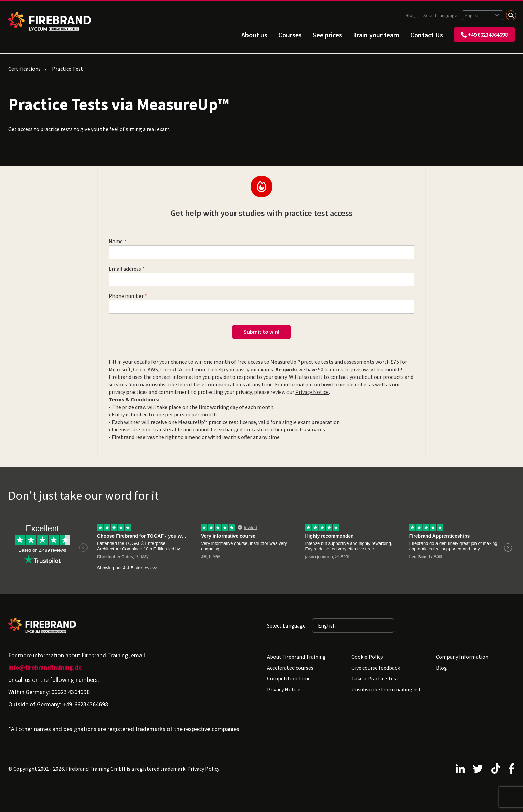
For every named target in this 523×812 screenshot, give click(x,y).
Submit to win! (261, 332)
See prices (327, 35)
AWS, (153, 369)
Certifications (24, 69)
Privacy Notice (312, 392)
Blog (410, 15)
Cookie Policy (367, 657)
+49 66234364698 (484, 35)
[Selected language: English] (483, 15)
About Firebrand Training (296, 657)
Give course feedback (376, 668)
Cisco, (140, 369)
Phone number (126, 296)
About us (254, 35)
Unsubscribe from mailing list (386, 689)
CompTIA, (172, 369)
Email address (125, 269)
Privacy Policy (203, 769)
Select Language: (441, 15)
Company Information (462, 657)
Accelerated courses (290, 668)
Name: (116, 241)
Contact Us (427, 35)
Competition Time (289, 678)
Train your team (376, 35)
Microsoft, (120, 369)
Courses (290, 35)
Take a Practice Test (375, 678)
